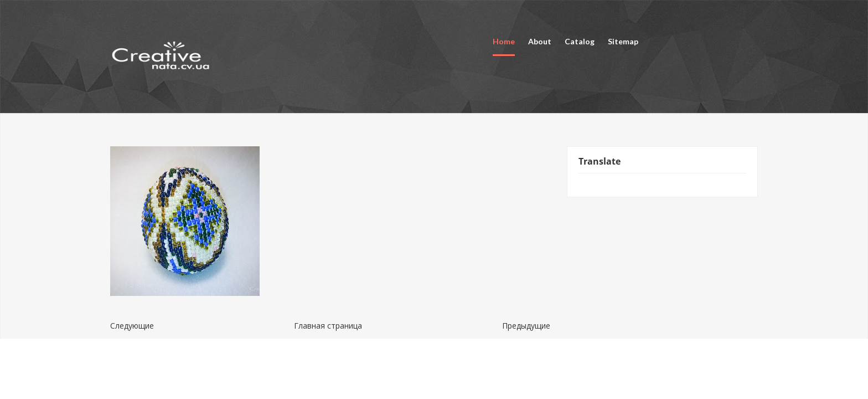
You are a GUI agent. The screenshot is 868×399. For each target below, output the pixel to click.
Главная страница (328, 326)
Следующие (132, 326)
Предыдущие (526, 326)
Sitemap (623, 41)
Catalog (580, 41)
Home (504, 41)
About (540, 41)
